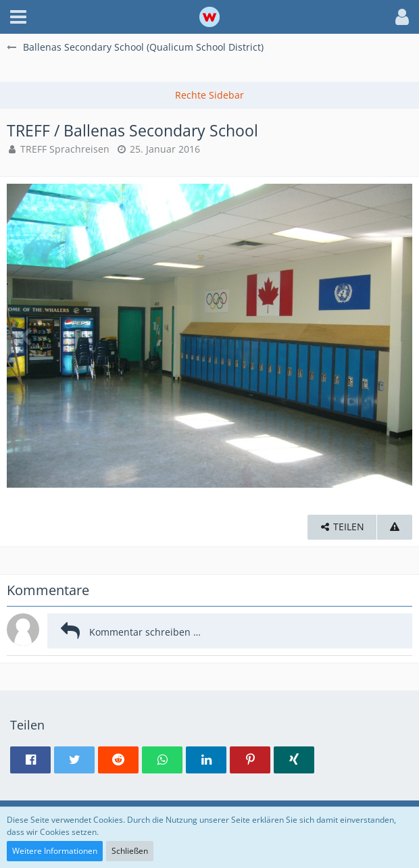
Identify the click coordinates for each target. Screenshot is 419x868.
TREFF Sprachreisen (65, 149)
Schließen (130, 851)
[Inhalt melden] (395, 527)
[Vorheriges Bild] (27, 336)
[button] (18, 17)
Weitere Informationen (55, 851)
